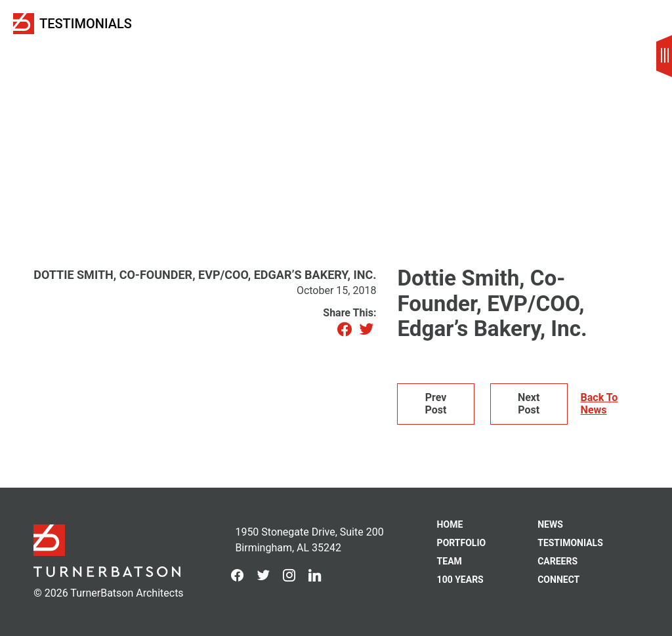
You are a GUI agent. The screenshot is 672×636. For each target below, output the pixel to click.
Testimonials (86, 24)
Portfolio (462, 543)
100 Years (460, 580)
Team (450, 561)
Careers (557, 561)
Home (450, 524)
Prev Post (436, 403)
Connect (558, 580)
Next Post (529, 403)
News (550, 524)
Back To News (599, 404)
